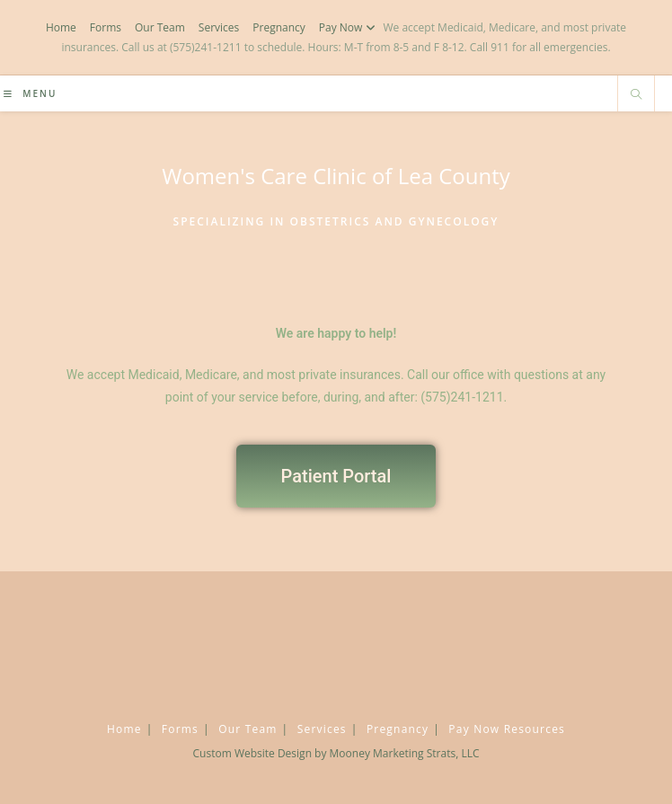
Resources (535, 729)
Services (219, 27)
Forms (106, 27)
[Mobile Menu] (31, 93)
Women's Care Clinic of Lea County (336, 176)
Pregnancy (279, 27)
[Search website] (636, 95)
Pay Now (350, 27)
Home (61, 27)
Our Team (160, 27)
